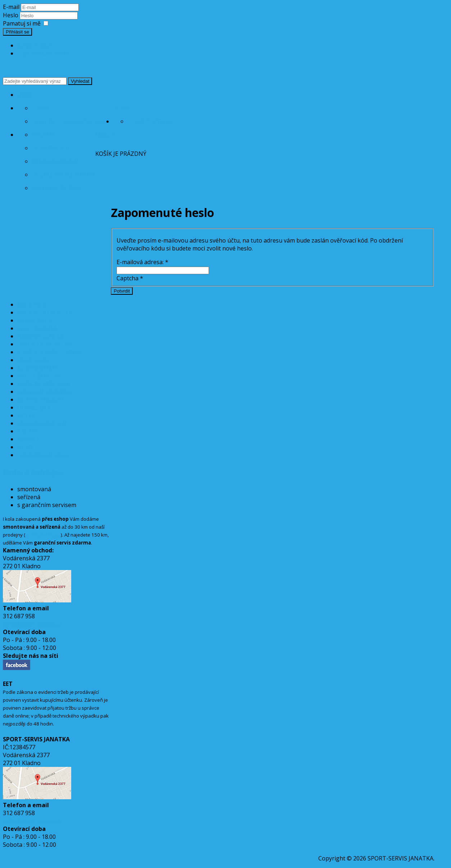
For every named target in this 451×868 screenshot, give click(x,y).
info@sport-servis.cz (33, 624)
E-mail (11, 7)
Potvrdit (122, 291)
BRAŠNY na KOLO (41, 336)
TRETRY (28, 431)
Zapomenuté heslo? (44, 53)
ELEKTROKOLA (37, 328)
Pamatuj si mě (22, 23)
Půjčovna (159, 121)
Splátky (44, 135)
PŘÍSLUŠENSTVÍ (39, 376)
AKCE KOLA (32, 304)
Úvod (26, 95)
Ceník (40, 108)
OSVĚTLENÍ (33, 360)
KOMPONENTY (38, 368)
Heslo (11, 15)
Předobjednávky (57, 161)
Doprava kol (51, 148)
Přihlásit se (17, 32)
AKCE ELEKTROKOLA (45, 312)
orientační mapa (43, 535)
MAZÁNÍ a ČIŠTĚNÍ (43, 423)
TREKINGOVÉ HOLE (44, 455)
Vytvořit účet (35, 45)
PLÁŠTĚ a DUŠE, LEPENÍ (50, 352)
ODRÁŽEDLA (34, 407)
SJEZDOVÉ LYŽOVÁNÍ (45, 392)
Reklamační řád (56, 188)
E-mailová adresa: (142, 262)
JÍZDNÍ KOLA (34, 320)
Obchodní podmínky (63, 175)
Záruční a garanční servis (72, 121)
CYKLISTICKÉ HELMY (45, 344)
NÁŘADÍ (28, 439)
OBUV (25, 447)
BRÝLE (26, 415)
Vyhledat (80, 81)
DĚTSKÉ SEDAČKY (41, 399)
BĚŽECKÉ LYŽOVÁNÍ (44, 384)
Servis (122, 108)
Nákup (105, 135)
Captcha (130, 278)
